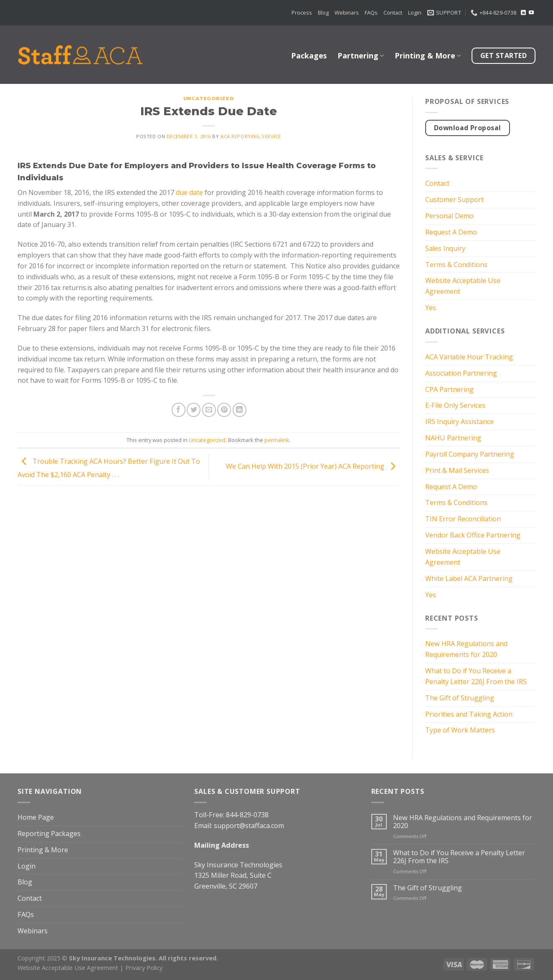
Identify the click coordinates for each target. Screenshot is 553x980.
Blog (323, 13)
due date (189, 192)
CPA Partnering (449, 389)
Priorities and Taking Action (469, 714)
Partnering (361, 56)
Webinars (347, 13)
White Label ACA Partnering (469, 578)
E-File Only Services (455, 405)
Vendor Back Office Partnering (473, 535)
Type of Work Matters (460, 730)
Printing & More (428, 56)
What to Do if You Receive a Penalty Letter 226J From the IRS (476, 676)
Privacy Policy (144, 967)
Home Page (36, 817)
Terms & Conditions (456, 265)
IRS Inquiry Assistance (459, 422)
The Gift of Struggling (460, 698)
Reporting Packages (49, 834)
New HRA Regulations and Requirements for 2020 (466, 649)
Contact (393, 13)
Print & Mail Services (457, 470)
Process (302, 13)
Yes (431, 308)
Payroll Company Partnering (470, 454)
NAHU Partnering (453, 438)
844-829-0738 (247, 815)
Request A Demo (451, 232)
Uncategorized (209, 99)
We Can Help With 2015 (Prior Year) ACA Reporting (313, 466)
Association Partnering (461, 373)
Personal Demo (449, 216)
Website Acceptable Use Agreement (463, 286)
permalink (277, 440)
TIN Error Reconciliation (463, 519)
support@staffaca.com (249, 826)
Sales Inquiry (445, 248)
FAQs (371, 13)
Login (415, 13)
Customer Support (454, 200)
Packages (309, 56)
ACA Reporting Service (251, 136)
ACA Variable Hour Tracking (469, 357)
